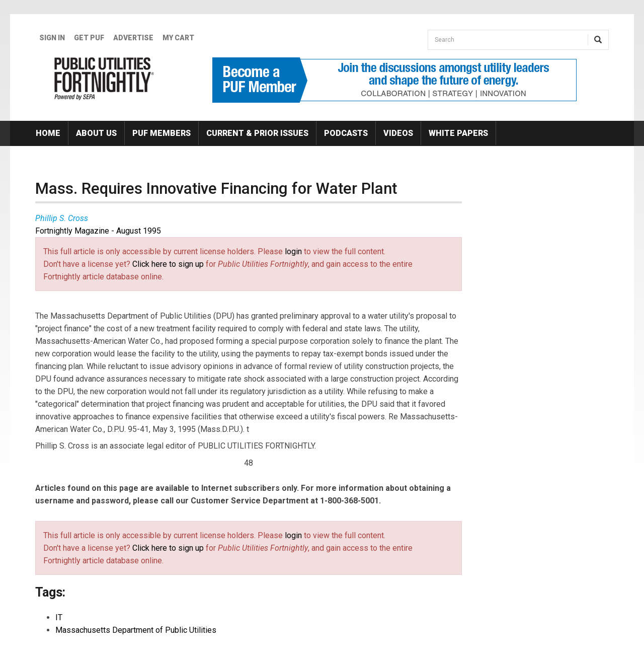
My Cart (178, 38)
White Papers (458, 133)
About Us (96, 133)
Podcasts (346, 133)
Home (48, 133)
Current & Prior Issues (257, 133)
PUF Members (162, 133)
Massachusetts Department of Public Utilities (136, 630)
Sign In (52, 38)
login (293, 251)
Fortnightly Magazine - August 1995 (98, 231)
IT (59, 617)
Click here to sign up (168, 264)
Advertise (133, 38)
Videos (398, 133)
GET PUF (89, 38)
